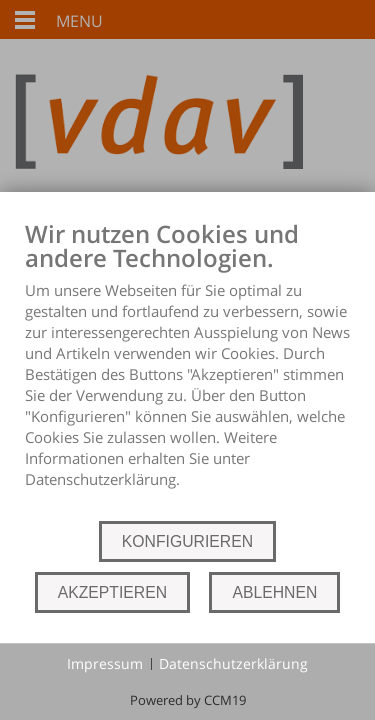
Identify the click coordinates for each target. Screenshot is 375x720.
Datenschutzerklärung (233, 663)
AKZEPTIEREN (112, 592)
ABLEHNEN (274, 592)
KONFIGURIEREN (187, 541)
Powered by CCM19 (188, 700)
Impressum (105, 663)
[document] (187, 369)
